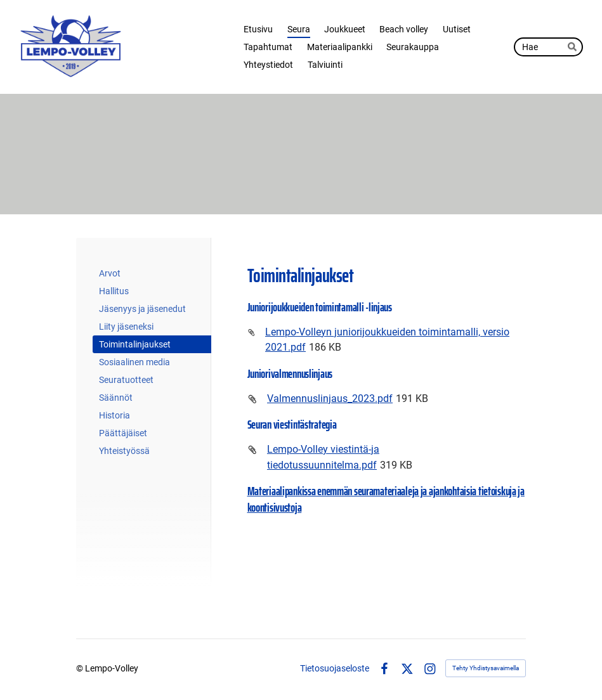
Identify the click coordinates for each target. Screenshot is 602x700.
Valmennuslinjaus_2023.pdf (330, 399)
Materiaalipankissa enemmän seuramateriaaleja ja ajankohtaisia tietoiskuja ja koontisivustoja (386, 499)
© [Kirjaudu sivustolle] (81, 668)
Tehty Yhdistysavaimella (486, 668)
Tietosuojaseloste (335, 668)
